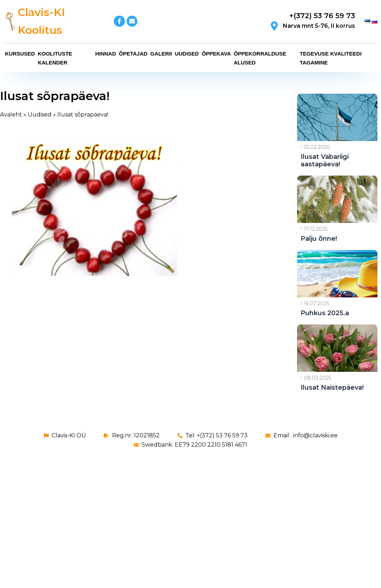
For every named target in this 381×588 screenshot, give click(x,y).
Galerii (161, 54)
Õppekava (216, 54)
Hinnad (106, 54)
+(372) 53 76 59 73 (322, 16)
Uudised (187, 54)
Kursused (20, 54)
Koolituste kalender (55, 58)
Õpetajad (133, 54)
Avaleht (11, 115)
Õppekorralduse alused (260, 58)
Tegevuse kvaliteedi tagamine (330, 58)
